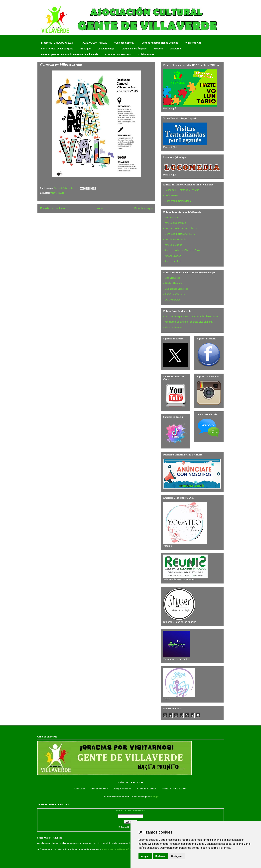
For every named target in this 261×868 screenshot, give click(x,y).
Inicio (100, 209)
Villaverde (175, 49)
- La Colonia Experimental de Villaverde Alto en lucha (191, 316)
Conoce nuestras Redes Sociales (160, 43)
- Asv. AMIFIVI (171, 218)
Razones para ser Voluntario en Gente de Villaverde (70, 54)
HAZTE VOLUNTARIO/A (94, 43)
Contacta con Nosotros (118, 54)
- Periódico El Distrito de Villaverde (181, 190)
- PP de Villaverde (173, 283)
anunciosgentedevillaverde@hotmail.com (121, 849)
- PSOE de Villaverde (174, 294)
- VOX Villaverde (172, 300)
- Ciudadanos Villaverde (176, 289)
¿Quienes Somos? (124, 43)
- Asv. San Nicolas (173, 245)
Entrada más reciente (52, 209)
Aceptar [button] (145, 856)
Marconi (158, 49)
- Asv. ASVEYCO (172, 256)
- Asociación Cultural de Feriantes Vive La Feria (188, 322)
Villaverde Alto (193, 43)
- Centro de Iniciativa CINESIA (179, 234)
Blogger (155, 797)
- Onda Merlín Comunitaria (177, 201)
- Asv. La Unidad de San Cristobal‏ (181, 228)
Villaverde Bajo (106, 49)
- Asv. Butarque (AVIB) (175, 239)
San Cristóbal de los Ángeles (57, 49)
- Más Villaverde (172, 278)
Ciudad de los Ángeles (134, 49)
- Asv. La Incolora (172, 261)
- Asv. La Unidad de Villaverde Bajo (181, 250)
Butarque (85, 49)
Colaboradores (146, 54)
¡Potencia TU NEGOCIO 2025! (57, 43)
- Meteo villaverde (173, 327)
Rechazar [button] (160, 856)
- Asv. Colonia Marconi (175, 223)
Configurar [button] (177, 856)
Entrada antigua (143, 209)
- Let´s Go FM (170, 195)
